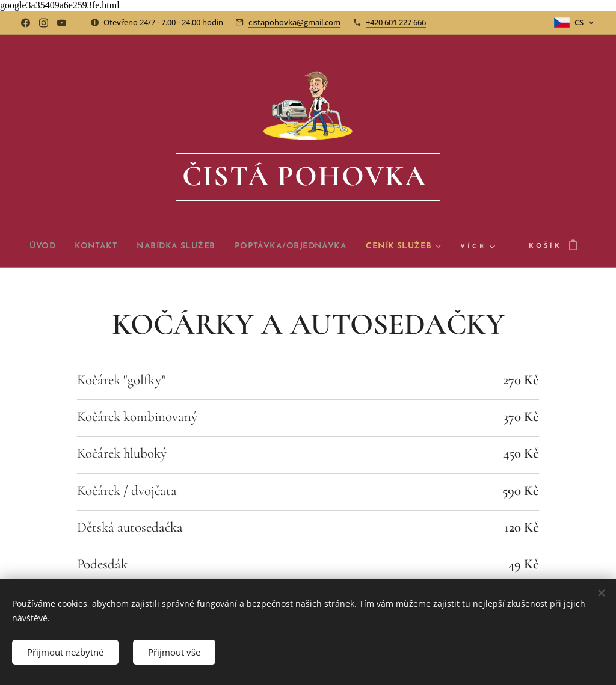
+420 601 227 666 (396, 22)
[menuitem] (74, 247)
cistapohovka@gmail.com (294, 22)
